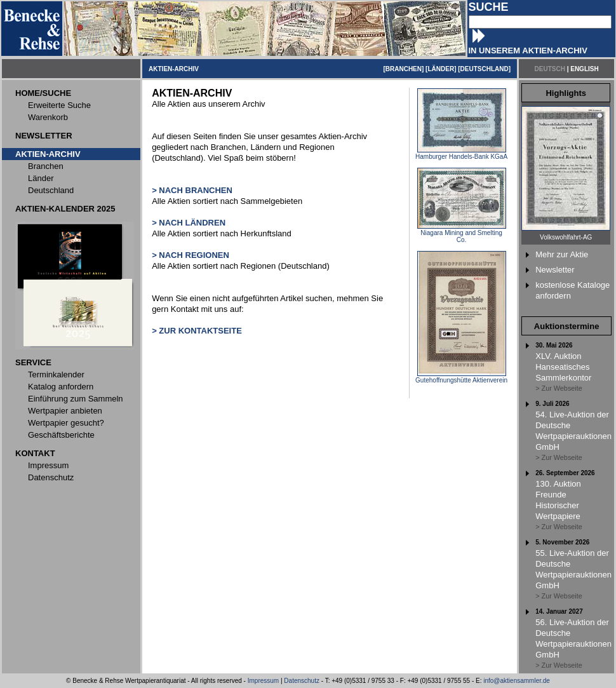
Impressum (263, 681)
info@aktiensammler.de (517, 681)
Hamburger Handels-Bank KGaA (461, 154)
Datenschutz (302, 681)
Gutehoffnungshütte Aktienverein (461, 377)
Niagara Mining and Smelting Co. (462, 233)
